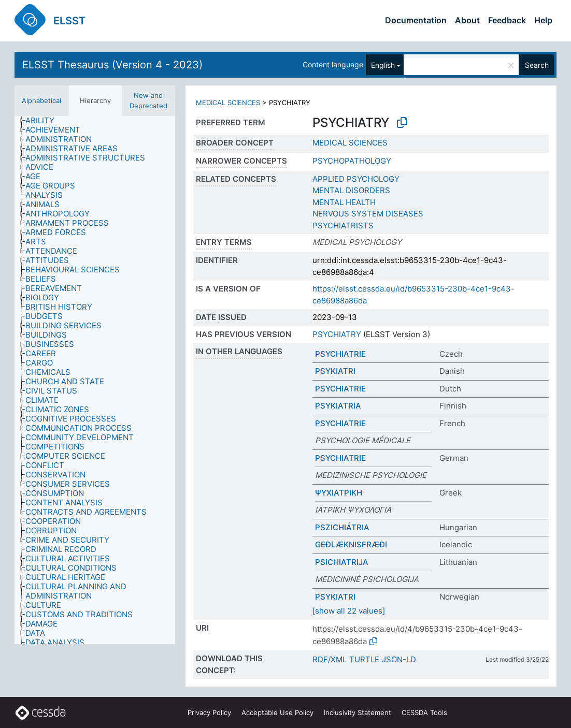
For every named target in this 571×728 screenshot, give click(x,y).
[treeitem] (44, 121)
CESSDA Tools (424, 712)
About (467, 20)
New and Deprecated (148, 100)
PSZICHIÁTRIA (342, 527)
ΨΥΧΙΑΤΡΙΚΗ (339, 493)
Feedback (507, 20)
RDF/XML (330, 659)
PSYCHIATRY (337, 334)
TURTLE (364, 659)
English (383, 65)
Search (537, 65)
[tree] (95, 380)
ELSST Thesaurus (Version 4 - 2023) (112, 65)
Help (543, 20)
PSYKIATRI (335, 371)
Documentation (416, 20)
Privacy (209, 712)
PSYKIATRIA (338, 406)
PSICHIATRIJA (342, 562)
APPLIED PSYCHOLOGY (356, 179)
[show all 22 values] (349, 611)
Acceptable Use (277, 712)
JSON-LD (399, 659)
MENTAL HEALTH (344, 202)
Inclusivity (358, 712)
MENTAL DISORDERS (351, 190)
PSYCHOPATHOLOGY (352, 161)
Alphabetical (41, 100)
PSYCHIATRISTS (343, 225)
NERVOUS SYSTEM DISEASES (368, 214)
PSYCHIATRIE (340, 354)
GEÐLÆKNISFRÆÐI (351, 544)
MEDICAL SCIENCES (228, 103)
